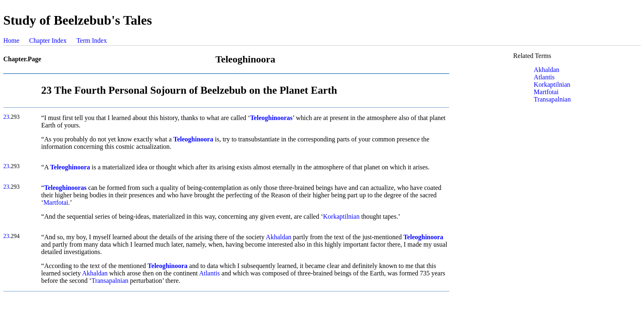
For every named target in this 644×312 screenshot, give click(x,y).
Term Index (92, 40)
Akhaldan (278, 237)
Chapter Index (48, 40)
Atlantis (210, 273)
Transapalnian (110, 281)
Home (11, 40)
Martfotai (56, 202)
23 (6, 117)
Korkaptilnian (342, 216)
